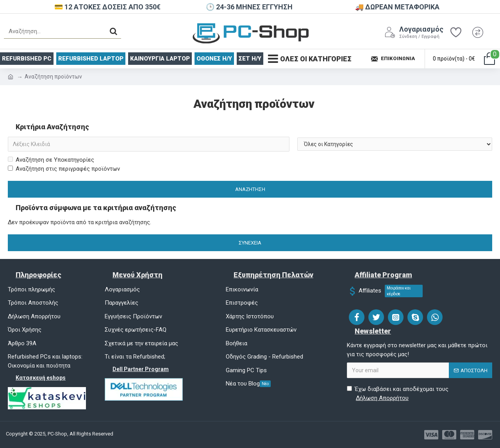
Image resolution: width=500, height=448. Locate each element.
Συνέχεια (250, 243)
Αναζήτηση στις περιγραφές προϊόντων (64, 169)
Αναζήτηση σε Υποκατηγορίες (51, 160)
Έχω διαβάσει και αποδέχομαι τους (398, 394)
